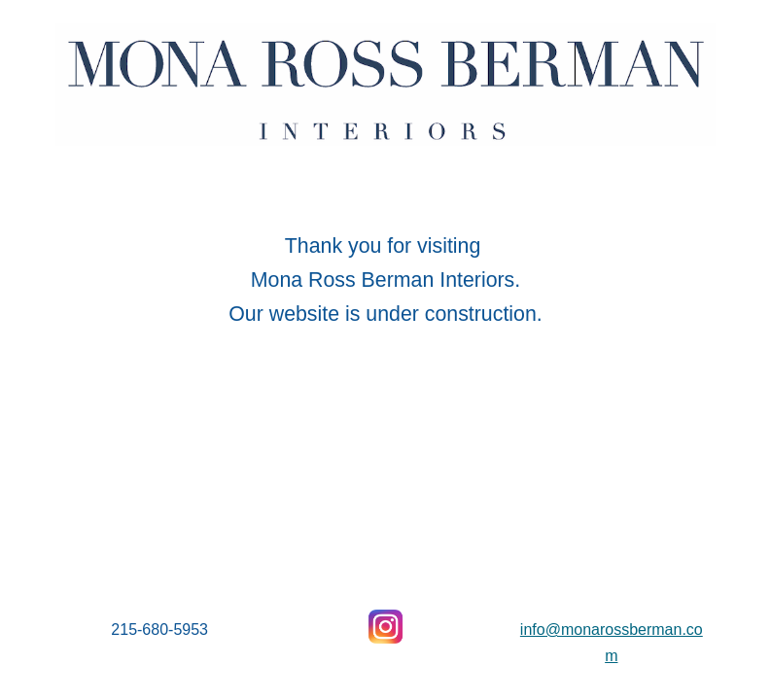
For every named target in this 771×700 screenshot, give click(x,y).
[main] (386, 275)
